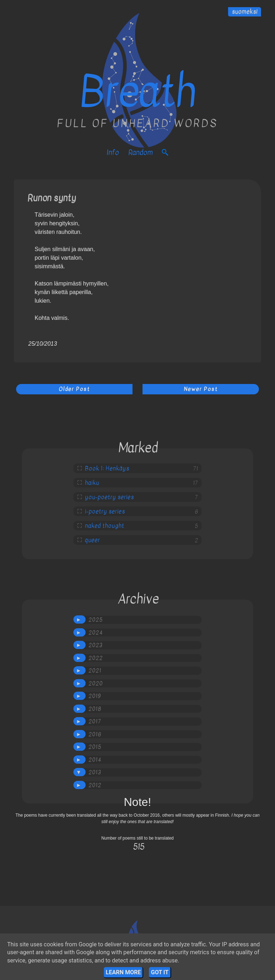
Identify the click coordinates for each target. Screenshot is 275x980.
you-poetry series (109, 497)
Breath (137, 92)
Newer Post (201, 389)
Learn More (123, 972)
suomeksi (245, 12)
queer (92, 540)
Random (140, 152)
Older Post (74, 389)
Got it (160, 972)
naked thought (105, 526)
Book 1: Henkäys (107, 469)
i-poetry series (105, 511)
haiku (92, 483)
